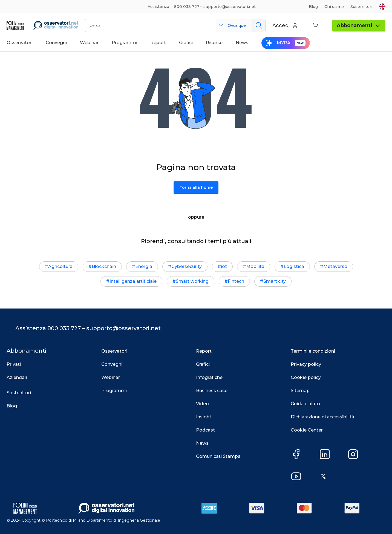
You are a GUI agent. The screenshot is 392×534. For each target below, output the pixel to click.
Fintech (236, 281)
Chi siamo (334, 7)
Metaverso (335, 266)
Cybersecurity (187, 266)
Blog (313, 7)
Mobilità (255, 266)
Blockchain (104, 266)
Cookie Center (307, 430)
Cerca (259, 25)
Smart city (275, 281)
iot (224, 266)
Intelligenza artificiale (133, 281)
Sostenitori (361, 7)
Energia (144, 266)
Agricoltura (60, 266)
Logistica (294, 266)
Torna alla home (196, 187)
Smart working (192, 281)
